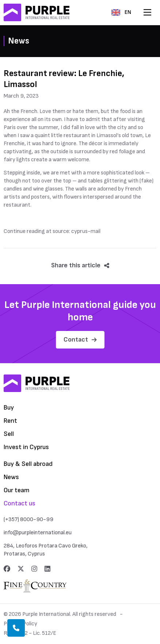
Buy (9, 408)
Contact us (20, 503)
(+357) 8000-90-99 (28, 519)
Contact (80, 340)
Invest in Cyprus (26, 447)
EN (121, 12)
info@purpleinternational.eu (38, 533)
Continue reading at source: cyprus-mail (52, 231)
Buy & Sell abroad (28, 464)
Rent (10, 421)
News (11, 477)
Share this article (80, 265)
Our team (17, 490)
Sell (9, 434)
